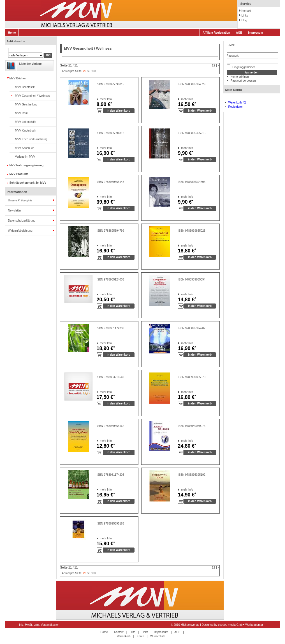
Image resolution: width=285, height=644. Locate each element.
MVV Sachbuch (25, 148)
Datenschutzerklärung (22, 221)
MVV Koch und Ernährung (31, 139)
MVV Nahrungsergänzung (27, 165)
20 (85, 71)
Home (12, 33)
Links (245, 16)
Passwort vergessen (243, 81)
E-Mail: (231, 45)
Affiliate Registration (216, 33)
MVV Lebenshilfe (26, 122)
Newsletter (15, 211)
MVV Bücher (18, 78)
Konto (140, 636)
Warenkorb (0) (237, 103)
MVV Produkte (19, 174)
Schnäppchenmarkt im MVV (28, 183)
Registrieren (236, 107)
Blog (244, 20)
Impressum (255, 33)
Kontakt (246, 11)
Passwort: (233, 56)
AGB (239, 33)
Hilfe (133, 632)
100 (93, 71)
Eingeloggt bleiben (241, 67)
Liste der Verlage (31, 64)
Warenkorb (124, 636)
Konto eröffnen (240, 77)
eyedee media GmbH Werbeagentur (240, 625)
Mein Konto (234, 90)
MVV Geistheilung (26, 104)
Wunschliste (158, 636)
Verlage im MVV (25, 157)
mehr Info (100, 99)
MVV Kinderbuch (26, 131)
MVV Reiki (22, 113)
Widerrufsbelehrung (20, 231)
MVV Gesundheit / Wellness (33, 96)
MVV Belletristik (25, 87)
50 (89, 71)
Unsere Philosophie (20, 200)
